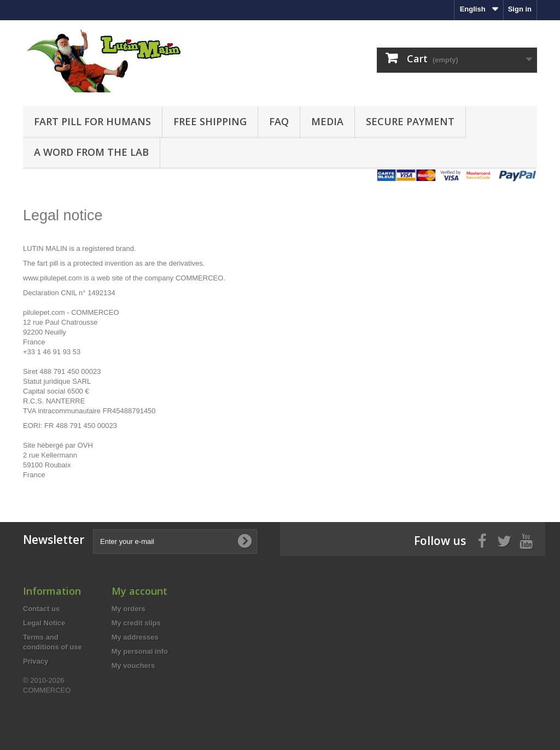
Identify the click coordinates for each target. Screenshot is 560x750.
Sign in (520, 9)
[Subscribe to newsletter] (244, 541)
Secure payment (410, 121)
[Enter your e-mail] (175, 541)
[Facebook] (482, 540)
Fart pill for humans (92, 121)
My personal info (140, 651)
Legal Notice (44, 623)
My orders (129, 609)
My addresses (135, 637)
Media (327, 121)
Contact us (41, 609)
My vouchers (133, 666)
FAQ (279, 121)
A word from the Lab (91, 152)
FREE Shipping (210, 121)
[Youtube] (526, 540)
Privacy (36, 661)
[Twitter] (504, 540)
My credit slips (136, 623)
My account (139, 591)
